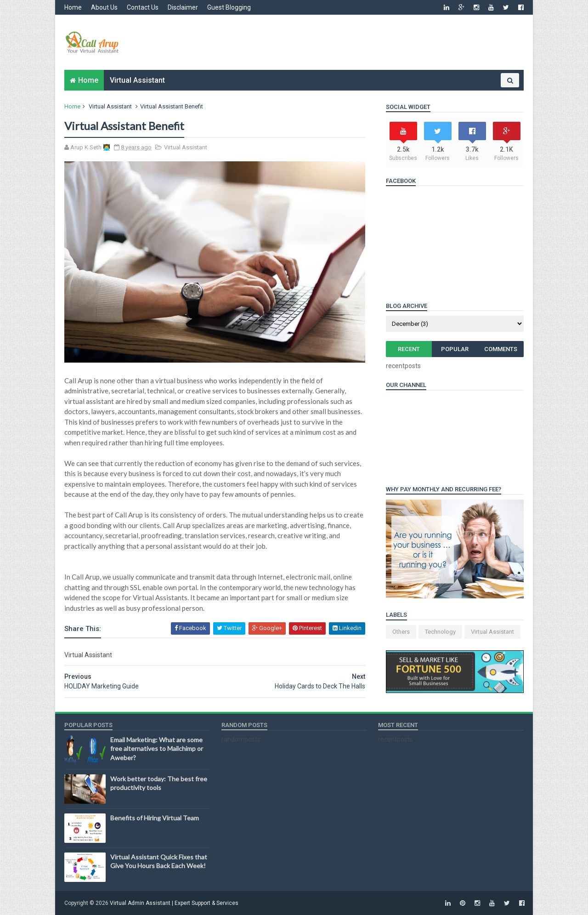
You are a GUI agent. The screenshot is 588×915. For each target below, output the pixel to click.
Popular (455, 349)
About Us (104, 7)
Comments (501, 349)
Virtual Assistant (137, 80)
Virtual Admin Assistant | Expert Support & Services (174, 903)
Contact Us (143, 7)
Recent (409, 349)
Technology (440, 632)
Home (73, 7)
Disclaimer (183, 7)
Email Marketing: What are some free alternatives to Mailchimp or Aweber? (157, 749)
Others (401, 632)
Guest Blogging (229, 7)
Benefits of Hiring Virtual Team (155, 818)
